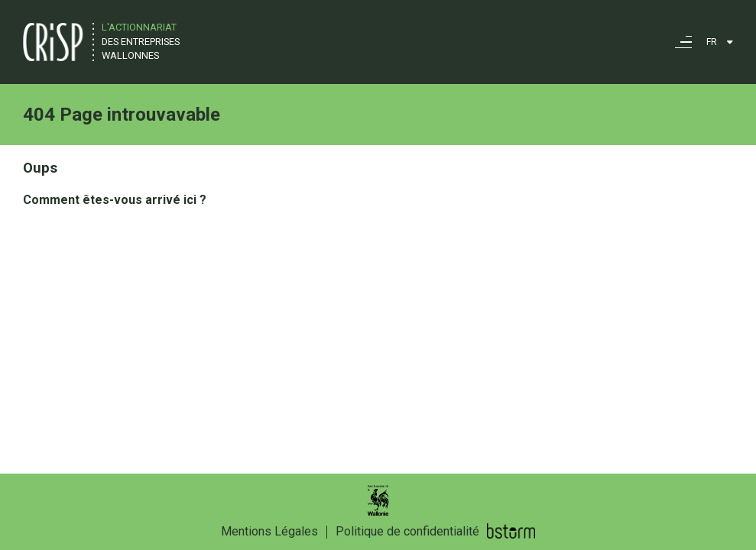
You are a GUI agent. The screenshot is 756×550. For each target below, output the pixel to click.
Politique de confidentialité (407, 531)
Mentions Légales (269, 531)
